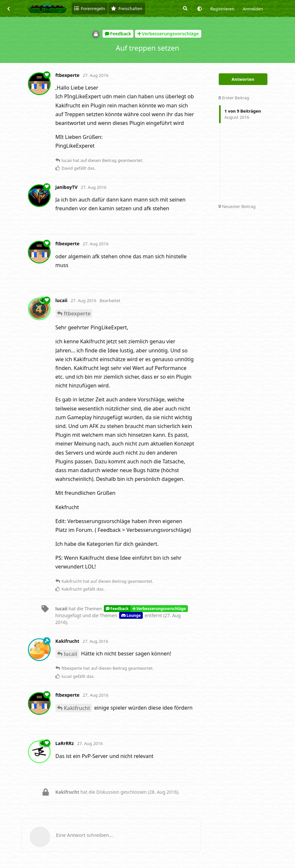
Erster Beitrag (234, 98)
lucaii (71, 654)
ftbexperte (77, 313)
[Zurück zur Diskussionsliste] (8, 8)
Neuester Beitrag (237, 206)
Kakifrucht (77, 708)
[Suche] (185, 8)
